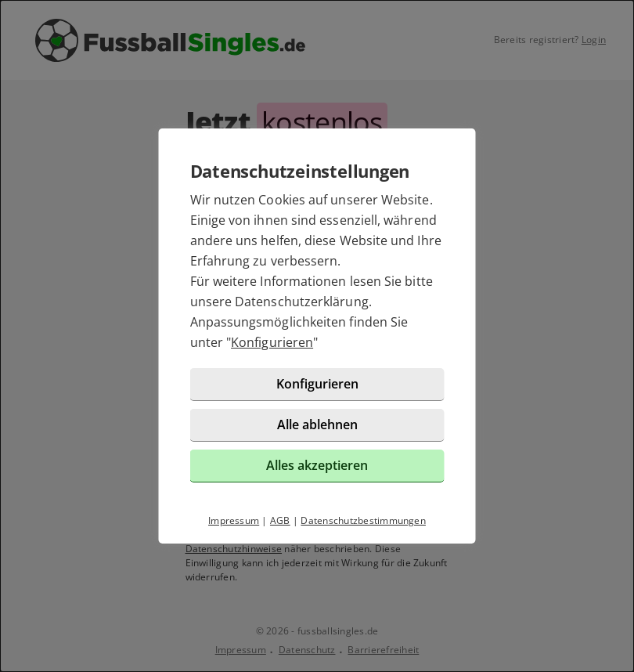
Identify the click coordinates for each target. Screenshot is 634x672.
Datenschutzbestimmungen (363, 520)
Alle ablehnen (317, 425)
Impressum (234, 520)
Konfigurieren (272, 342)
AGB (280, 520)
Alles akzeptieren (317, 465)
